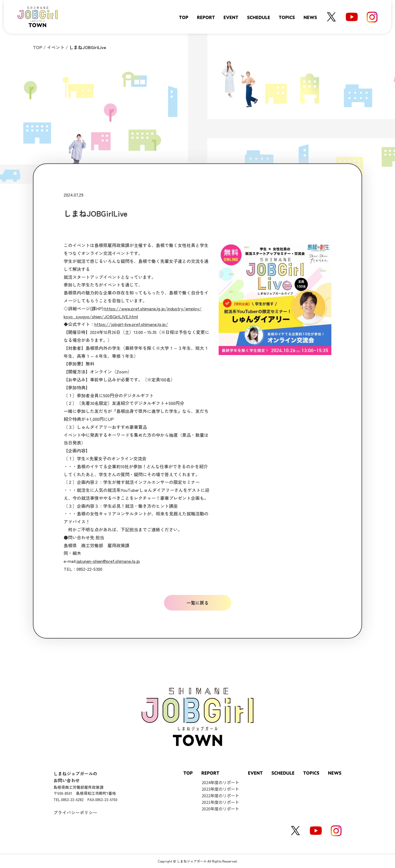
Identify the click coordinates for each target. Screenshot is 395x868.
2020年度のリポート (220, 809)
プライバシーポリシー (75, 812)
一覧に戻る (198, 603)
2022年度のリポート (220, 795)
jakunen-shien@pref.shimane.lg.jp (108, 561)
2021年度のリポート (220, 802)
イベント (56, 47)
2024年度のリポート (220, 782)
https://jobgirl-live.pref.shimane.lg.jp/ (131, 324)
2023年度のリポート (220, 789)
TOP (38, 47)
